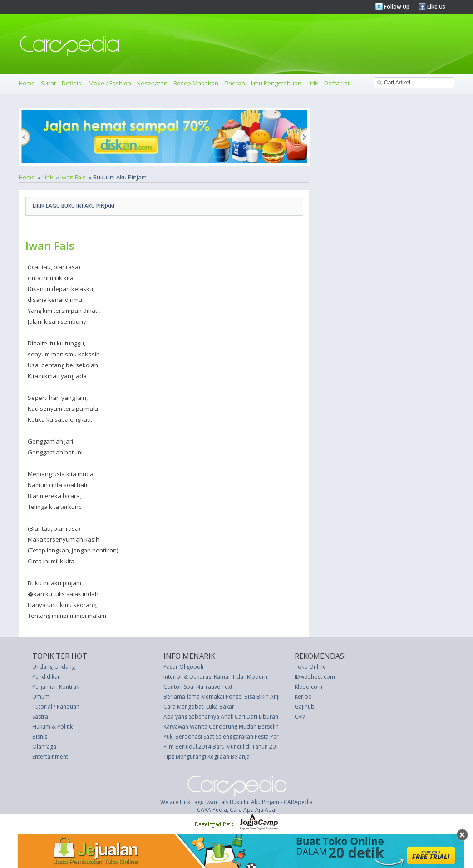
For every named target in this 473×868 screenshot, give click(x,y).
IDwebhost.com (315, 677)
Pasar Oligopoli (183, 667)
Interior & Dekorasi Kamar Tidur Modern (215, 677)
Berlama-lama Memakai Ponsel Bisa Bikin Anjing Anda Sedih (240, 697)
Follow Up (396, 7)
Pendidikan (47, 677)
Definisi (72, 83)
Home (27, 83)
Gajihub (305, 707)
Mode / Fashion (110, 83)
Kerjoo (303, 697)
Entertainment (50, 757)
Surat (48, 83)
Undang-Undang (54, 667)
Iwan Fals (73, 177)
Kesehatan (152, 83)
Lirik (313, 83)
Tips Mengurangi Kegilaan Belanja (207, 757)
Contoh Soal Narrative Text (198, 687)
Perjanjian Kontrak (56, 687)
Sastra (40, 717)
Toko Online (310, 667)
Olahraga (44, 747)
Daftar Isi (337, 83)
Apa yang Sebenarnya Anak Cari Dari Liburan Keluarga (233, 717)
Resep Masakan (196, 83)
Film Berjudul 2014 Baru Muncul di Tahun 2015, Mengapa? (237, 747)
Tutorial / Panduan (56, 707)
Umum (41, 697)
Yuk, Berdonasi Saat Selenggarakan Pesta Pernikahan (231, 737)
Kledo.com (308, 687)
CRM (300, 717)
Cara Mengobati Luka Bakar (199, 707)
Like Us (436, 7)
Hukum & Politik (52, 727)
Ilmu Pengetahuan (276, 83)
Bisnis (40, 737)
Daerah (235, 83)
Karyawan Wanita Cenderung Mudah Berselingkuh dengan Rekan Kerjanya (258, 727)
